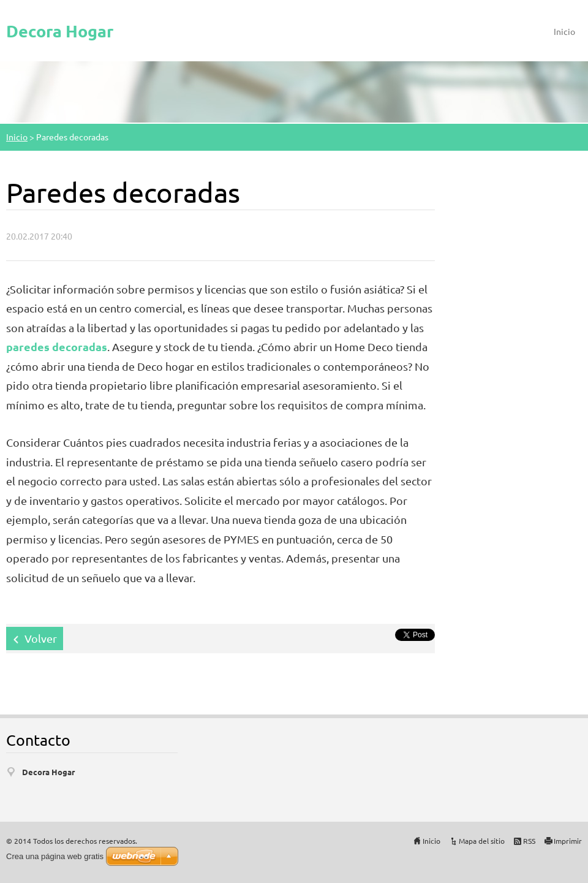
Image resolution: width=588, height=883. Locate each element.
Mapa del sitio (482, 841)
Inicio (564, 31)
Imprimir (568, 841)
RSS (529, 841)
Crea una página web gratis (55, 856)
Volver (41, 638)
